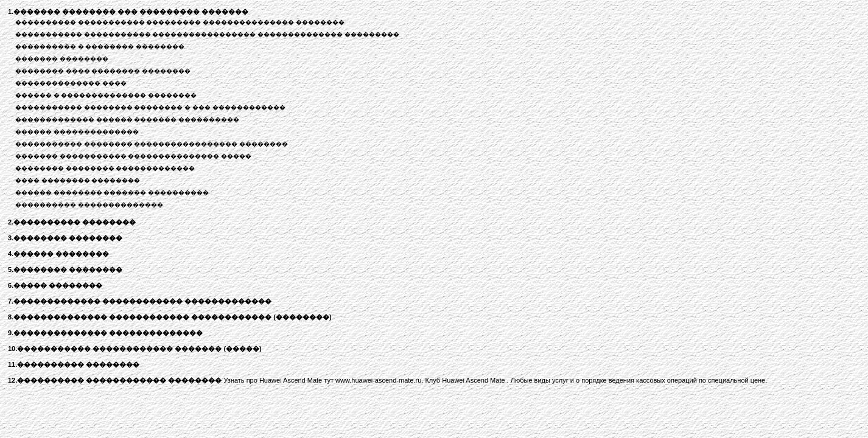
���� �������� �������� (78, 180)
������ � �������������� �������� (106, 95)
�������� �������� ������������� (105, 168)
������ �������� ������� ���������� (112, 193)
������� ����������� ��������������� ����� (133, 156)
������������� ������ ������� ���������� (127, 120)
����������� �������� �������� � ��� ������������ (150, 107)
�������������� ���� (71, 83)
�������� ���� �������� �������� (103, 71)
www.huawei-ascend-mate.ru (378, 380)
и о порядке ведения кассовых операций (634, 380)
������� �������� (62, 59)
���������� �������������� (89, 205)
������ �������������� (77, 132)
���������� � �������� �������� (100, 47)
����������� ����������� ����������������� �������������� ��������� (207, 34)
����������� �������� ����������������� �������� (152, 144)
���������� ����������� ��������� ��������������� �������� (180, 22)
